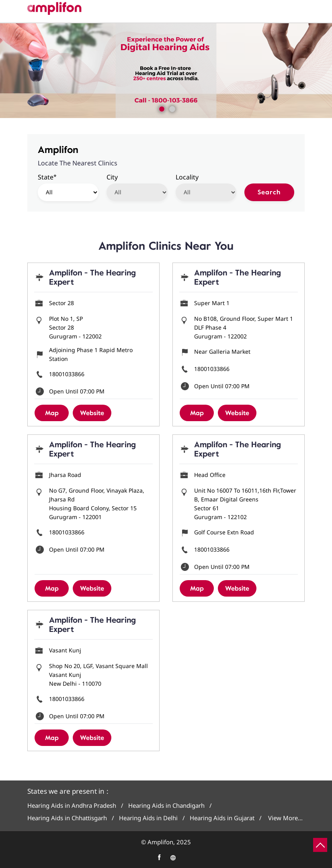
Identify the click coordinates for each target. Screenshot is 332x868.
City (112, 177)
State (47, 177)
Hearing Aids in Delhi (148, 818)
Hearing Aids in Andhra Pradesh (72, 806)
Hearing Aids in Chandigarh (166, 806)
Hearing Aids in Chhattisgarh (67, 818)
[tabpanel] (166, 71)
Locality (187, 177)
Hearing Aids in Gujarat (222, 818)
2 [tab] (171, 108)
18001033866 (67, 374)
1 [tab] (161, 108)
